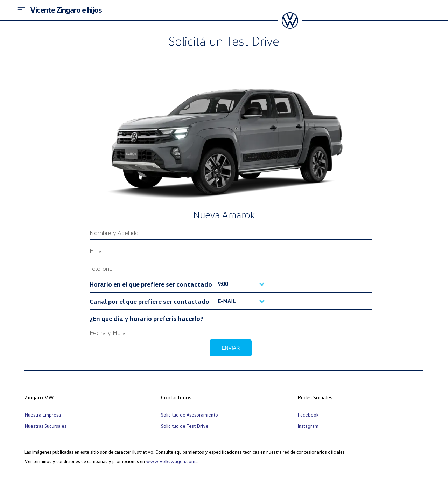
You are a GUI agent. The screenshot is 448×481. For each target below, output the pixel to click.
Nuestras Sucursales (45, 426)
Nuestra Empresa (43, 415)
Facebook (308, 415)
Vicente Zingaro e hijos (66, 10)
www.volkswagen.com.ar (173, 461)
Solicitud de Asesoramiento (190, 415)
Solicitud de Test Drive (185, 426)
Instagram (308, 426)
